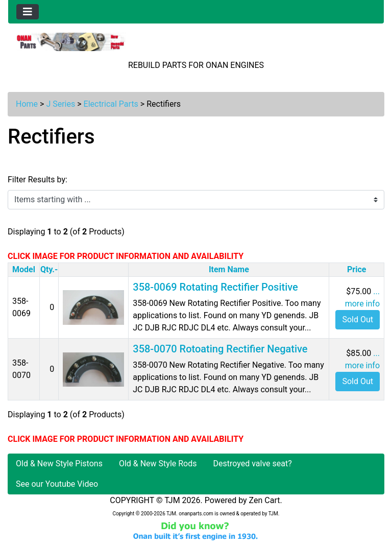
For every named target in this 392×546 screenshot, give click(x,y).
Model (24, 269)
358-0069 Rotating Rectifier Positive (215, 287)
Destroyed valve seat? (253, 464)
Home (27, 104)
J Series (60, 104)
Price (357, 269)
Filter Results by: (38, 180)
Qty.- (49, 269)
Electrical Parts (111, 104)
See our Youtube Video (57, 484)
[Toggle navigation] (28, 12)
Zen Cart (265, 500)
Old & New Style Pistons (59, 464)
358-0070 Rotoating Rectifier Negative (220, 349)
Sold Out (358, 319)
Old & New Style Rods (158, 464)
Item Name (229, 269)
